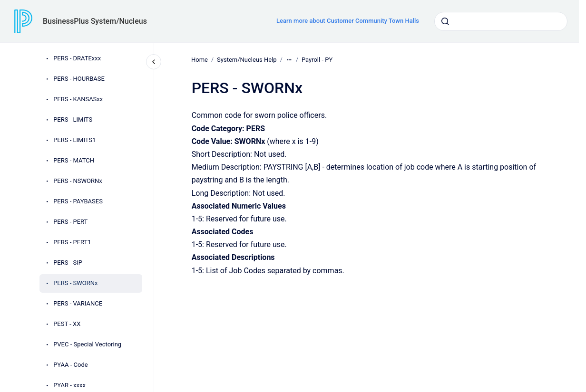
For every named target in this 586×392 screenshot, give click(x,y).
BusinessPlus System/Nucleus (95, 21)
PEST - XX (67, 324)
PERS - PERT (70, 222)
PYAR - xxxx (69, 385)
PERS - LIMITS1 (74, 140)
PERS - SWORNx (75, 283)
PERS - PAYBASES (78, 201)
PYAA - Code (71, 365)
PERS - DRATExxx (77, 58)
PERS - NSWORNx (78, 181)
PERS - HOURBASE (79, 79)
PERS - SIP (68, 263)
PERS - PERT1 (72, 242)
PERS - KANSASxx (78, 99)
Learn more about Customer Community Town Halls (348, 21)
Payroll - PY (317, 60)
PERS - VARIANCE (78, 303)
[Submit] (445, 21)
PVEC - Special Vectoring (87, 344)
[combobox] (501, 21)
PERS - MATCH (74, 160)
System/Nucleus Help (247, 60)
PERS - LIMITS (73, 120)
